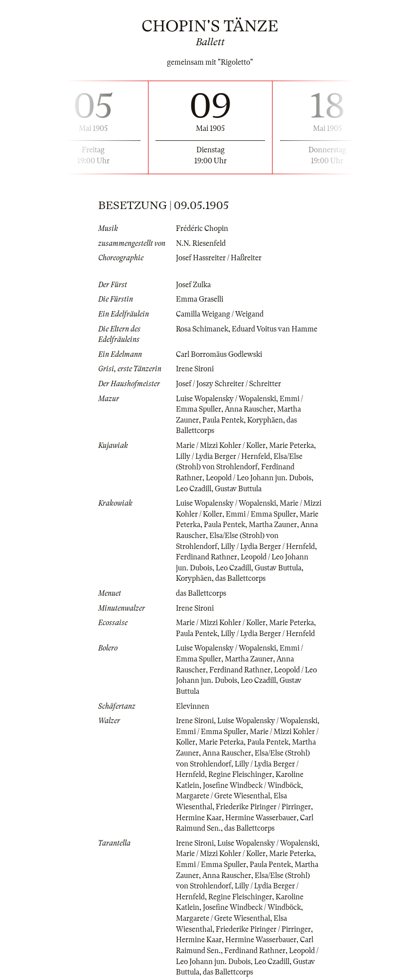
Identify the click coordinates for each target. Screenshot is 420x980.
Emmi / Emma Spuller (261, 514)
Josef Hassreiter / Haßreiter (219, 258)
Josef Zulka (193, 285)
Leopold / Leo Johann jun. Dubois (259, 478)
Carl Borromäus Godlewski (219, 354)
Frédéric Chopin (202, 228)
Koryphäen (265, 420)
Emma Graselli (200, 299)
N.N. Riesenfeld (201, 243)
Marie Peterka (291, 445)
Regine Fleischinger (240, 774)
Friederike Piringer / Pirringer (263, 807)
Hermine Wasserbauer (261, 818)
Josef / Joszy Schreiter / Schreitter (228, 384)
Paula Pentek (223, 420)
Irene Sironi (195, 369)
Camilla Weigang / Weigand (220, 314)
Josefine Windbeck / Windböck (252, 785)
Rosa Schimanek (202, 329)
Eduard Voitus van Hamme (275, 329)
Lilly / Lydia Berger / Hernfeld (223, 456)
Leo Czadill (194, 489)
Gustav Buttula (238, 489)
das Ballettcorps (240, 578)
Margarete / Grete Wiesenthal (223, 796)
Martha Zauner (273, 525)
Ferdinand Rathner (207, 557)
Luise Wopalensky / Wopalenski (226, 399)
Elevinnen (193, 706)
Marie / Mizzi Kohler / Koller (221, 445)
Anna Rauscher (249, 409)
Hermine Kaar (199, 818)
